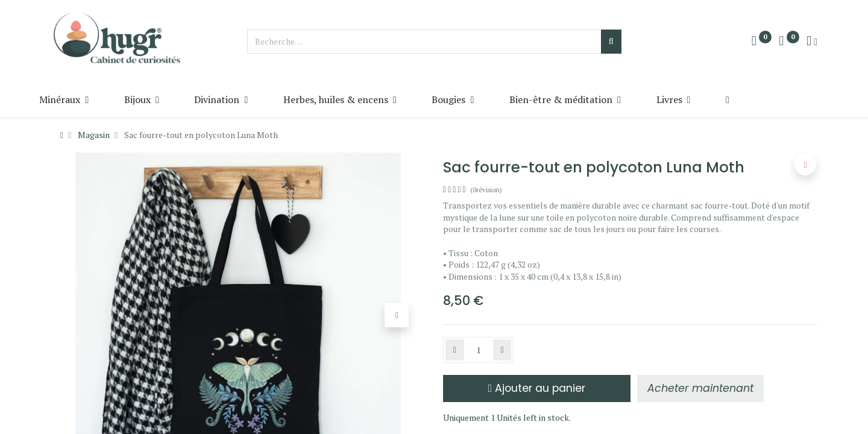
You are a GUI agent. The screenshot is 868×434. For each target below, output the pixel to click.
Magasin (94, 135)
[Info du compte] (812, 42)
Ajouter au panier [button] (537, 388)
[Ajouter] (502, 350)
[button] (757, 99)
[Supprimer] (455, 350)
